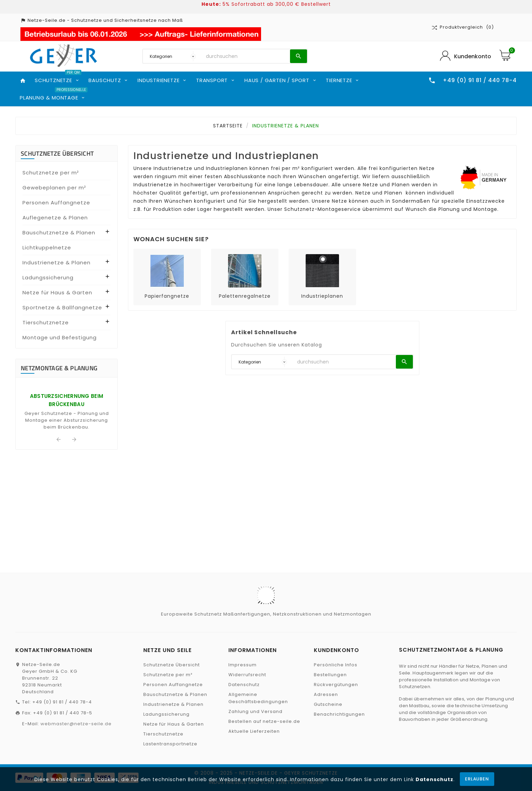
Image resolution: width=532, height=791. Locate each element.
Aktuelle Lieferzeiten (254, 731)
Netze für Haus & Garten (57, 292)
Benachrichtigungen (339, 714)
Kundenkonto (473, 56)
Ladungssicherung (48, 277)
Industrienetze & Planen (57, 262)
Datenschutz (434, 779)
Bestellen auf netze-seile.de (264, 721)
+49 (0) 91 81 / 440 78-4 (62, 702)
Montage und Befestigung (60, 337)
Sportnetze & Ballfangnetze (62, 307)
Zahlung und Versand (255, 711)
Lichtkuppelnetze (47, 247)
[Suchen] (246, 56)
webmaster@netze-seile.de (76, 724)
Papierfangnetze (167, 296)
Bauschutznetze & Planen (59, 232)
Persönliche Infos (336, 665)
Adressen (326, 694)
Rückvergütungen (336, 685)
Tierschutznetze (46, 322)
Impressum (243, 665)
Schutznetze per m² (51, 173)
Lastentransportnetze (170, 744)
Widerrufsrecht (247, 675)
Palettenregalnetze (245, 296)
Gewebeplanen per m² (54, 188)
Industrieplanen (322, 296)
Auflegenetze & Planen (55, 218)
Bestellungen (330, 675)
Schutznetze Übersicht (57, 153)
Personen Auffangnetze (56, 203)
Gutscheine (328, 704)
